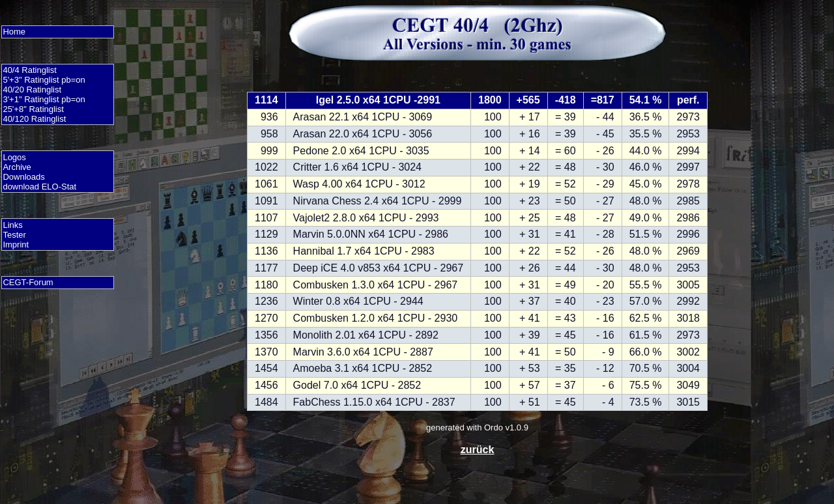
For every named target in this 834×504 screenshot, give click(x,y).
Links (12, 225)
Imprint (16, 245)
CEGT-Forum (28, 282)
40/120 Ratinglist (34, 119)
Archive (17, 167)
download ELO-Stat (39, 187)
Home (14, 32)
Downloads (23, 177)
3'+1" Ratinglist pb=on (44, 99)
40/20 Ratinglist (32, 90)
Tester (14, 235)
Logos (14, 157)
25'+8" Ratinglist (33, 109)
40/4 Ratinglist (29, 70)
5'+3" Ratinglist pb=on (44, 80)
